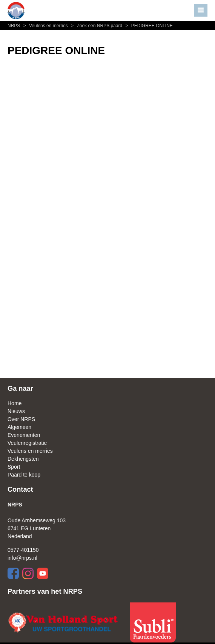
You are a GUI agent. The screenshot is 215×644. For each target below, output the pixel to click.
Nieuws (16, 411)
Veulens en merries (45, 26)
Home (15, 403)
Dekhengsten (23, 459)
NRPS (15, 26)
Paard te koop (24, 475)
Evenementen (24, 435)
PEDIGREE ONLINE (148, 26)
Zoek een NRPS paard (96, 26)
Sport (14, 467)
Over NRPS (21, 419)
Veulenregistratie (27, 443)
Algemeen (19, 427)
